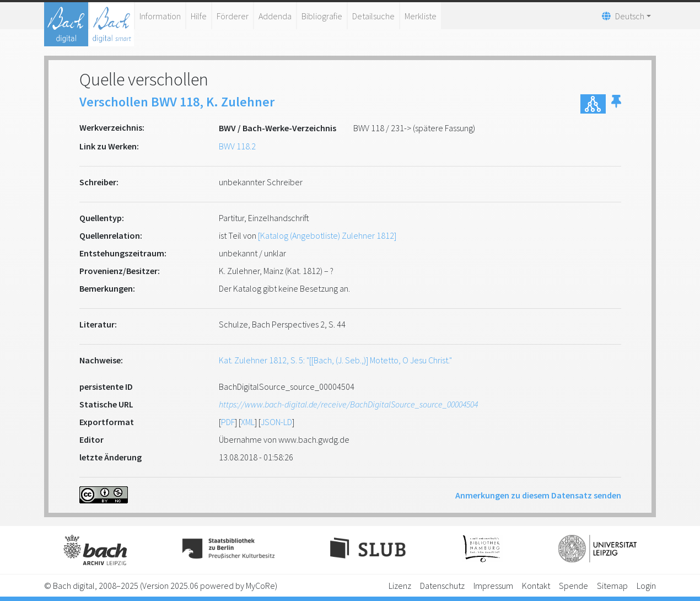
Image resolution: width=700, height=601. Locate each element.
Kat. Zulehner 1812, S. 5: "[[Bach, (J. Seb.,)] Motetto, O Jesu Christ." (335, 360)
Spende (574, 586)
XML (248, 422)
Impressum (493, 586)
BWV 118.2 (237, 146)
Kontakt (536, 586)
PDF (228, 422)
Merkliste (421, 16)
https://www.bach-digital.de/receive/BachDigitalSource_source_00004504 (348, 404)
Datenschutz (442, 586)
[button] (616, 104)
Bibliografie (322, 16)
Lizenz (400, 586)
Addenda (275, 16)
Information (160, 16)
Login (646, 586)
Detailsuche (373, 16)
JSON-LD (276, 422)
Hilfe (199, 16)
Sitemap (612, 586)
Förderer (233, 16)
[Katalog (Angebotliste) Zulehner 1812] (327, 235)
